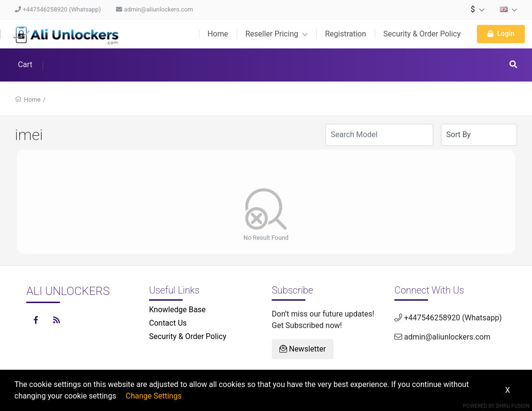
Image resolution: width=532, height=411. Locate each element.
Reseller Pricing (277, 34)
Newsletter (303, 349)
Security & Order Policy (422, 34)
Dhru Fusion (513, 406)
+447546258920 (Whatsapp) (58, 9)
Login (501, 34)
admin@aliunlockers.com (154, 9)
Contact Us (168, 323)
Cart (25, 65)
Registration (346, 34)
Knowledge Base (177, 310)
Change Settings (154, 396)
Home (218, 34)
